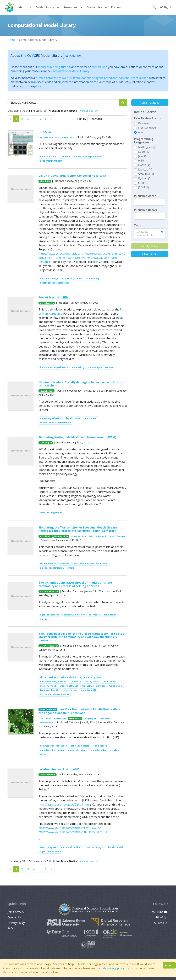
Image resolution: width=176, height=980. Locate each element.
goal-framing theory (51, 161)
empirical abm (48, 157)
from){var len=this (50, 690)
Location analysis (95, 847)
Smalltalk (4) (146, 174)
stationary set (48, 686)
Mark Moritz (46, 536)
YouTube (159, 912)
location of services (71, 847)
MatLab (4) (145, 169)
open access (100, 746)
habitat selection (80, 746)
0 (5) (141, 161)
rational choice (68, 677)
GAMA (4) (144, 165)
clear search (89, 111)
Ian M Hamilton (106, 718)
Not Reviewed (147, 128)
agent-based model (51, 852)
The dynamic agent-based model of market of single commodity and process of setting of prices (75, 584)
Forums (116, 7)
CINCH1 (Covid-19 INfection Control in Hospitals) (72, 176)
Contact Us (15, 917)
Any (141, 132)
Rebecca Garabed (97, 536)
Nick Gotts (45, 181)
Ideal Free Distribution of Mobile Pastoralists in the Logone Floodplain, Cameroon (81, 711)
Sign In (166, 7)
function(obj (116, 686)
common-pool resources (53, 746)
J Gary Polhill (68, 137)
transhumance (48, 564)
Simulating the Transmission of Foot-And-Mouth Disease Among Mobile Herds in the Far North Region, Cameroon (78, 529)
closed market (48, 677)
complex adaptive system (105, 750)
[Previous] (52, 119)
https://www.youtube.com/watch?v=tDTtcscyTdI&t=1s (73, 832)
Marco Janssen (47, 303)
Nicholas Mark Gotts (49, 137)
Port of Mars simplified (54, 297)
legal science (73, 418)
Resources (70, 7)
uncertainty (78, 367)
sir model (65, 564)
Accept (169, 965)
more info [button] (74, 56)
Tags (137, 225)
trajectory (75, 682)
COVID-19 (67, 278)
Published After (145, 196)
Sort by (81, 119)
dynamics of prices (90, 677)
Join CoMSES (16, 912)
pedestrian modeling (87, 278)
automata (94, 615)
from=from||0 (88, 690)
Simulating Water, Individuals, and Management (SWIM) (77, 437)
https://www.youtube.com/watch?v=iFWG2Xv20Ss (70, 828)
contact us (98, 67)
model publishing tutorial (54, 67)
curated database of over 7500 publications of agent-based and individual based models (92, 78)
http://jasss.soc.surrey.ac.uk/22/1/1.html (64, 805)
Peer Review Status (147, 118)
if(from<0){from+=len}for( (55, 694)
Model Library (45, 7)
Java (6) (143, 156)
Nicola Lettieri (46, 391)
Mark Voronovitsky (49, 591)
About (22, 7)
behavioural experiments (54, 367)
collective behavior (74, 615)
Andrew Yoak (60, 718)
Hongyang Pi (90, 718)
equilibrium (110, 615)
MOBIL (71, 568)
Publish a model (150, 103)
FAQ (10, 928)
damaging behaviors (51, 418)
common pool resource (101, 367)
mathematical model (93, 686)
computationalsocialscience (56, 423)
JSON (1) (144, 187)
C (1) (141, 183)
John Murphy (46, 443)
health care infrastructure (55, 283)
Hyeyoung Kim (61, 536)
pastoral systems (78, 750)
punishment (91, 418)
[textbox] (150, 202)
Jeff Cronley (45, 718)
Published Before (146, 210)
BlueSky (162, 917)
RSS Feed (160, 923)
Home (11, 40)
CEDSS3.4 (45, 132)
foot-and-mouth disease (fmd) (91, 564)
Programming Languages (144, 141)
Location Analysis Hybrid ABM (59, 769)
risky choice (109, 682)
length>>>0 (70, 690)
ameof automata (69, 686)
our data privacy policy (110, 968)
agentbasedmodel (50, 615)
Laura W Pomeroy (117, 536)
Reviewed (144, 123)
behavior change (49, 278)
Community (94, 7)
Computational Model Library (70, 71)
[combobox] (150, 233)
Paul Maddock (46, 723)
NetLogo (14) (147, 147)
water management (51, 513)
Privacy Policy (16, 923)
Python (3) (145, 178)
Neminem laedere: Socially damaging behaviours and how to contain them (81, 384)
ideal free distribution (52, 750)
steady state (92, 682)
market (44, 619)
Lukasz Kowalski (48, 775)
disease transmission (52, 568)
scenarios (65, 157)
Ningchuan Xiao (78, 536)
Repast (52, 847)
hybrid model (115, 847)
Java (42, 847)
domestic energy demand (88, 157)
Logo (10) (144, 152)
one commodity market (53, 682)
